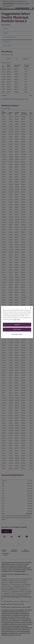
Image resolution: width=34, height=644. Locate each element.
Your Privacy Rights (17, 334)
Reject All (17, 325)
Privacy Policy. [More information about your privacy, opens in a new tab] (16, 319)
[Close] (31, 308)
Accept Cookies (17, 329)
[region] (17, 322)
